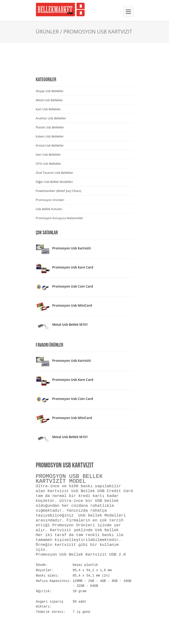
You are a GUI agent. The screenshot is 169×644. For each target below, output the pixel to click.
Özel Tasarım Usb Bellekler (55, 173)
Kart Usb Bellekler (48, 109)
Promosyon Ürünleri (50, 200)
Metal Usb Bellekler (49, 100)
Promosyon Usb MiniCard (72, 305)
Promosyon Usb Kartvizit (72, 248)
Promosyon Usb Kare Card (73, 267)
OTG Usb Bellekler (48, 164)
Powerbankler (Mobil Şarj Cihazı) (58, 191)
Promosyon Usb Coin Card (73, 286)
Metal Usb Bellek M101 (70, 324)
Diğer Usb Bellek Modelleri (54, 182)
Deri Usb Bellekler (48, 154)
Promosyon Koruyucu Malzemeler (60, 218)
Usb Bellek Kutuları (49, 209)
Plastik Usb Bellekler (50, 127)
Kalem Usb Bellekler (50, 136)
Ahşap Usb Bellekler (50, 91)
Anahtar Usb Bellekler (51, 118)
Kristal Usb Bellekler (50, 145)
